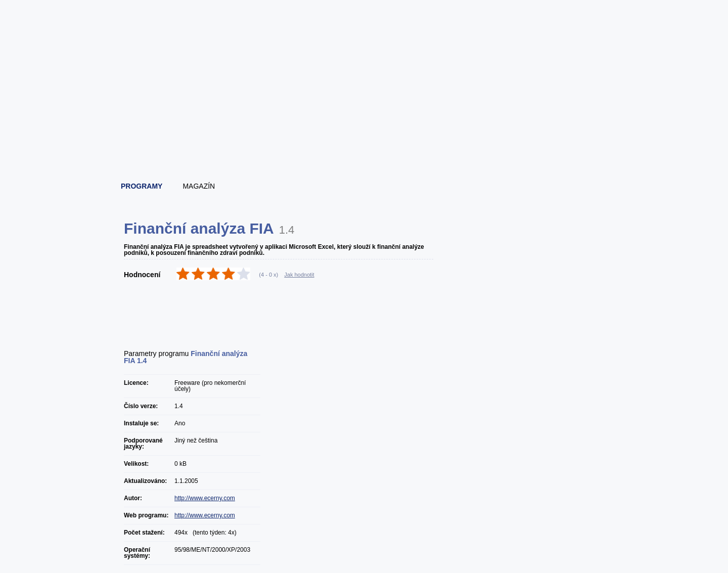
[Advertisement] (365, 147)
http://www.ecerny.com (205, 498)
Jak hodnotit (299, 275)
